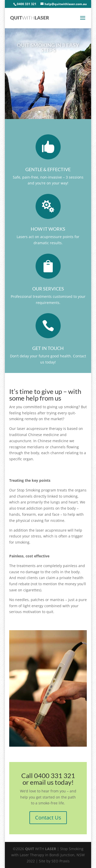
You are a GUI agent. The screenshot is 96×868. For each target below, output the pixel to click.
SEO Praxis (61, 861)
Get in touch (48, 348)
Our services (48, 289)
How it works (48, 229)
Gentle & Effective (48, 169)
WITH (41, 849)
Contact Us (48, 818)
